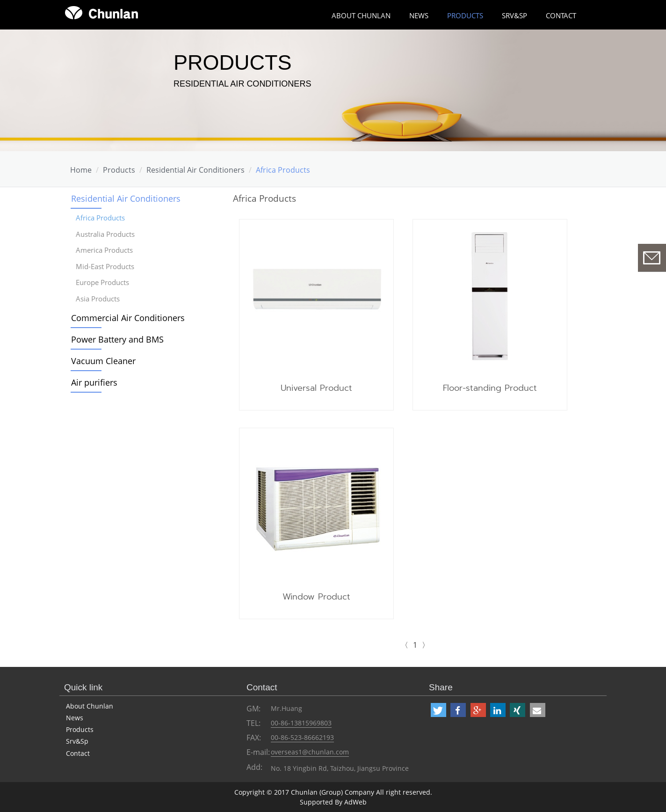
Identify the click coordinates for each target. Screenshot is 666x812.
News (419, 15)
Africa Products (283, 170)
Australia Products (105, 234)
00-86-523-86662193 (302, 737)
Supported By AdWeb (333, 802)
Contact (561, 15)
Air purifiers (94, 382)
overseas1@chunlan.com (310, 752)
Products (465, 15)
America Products (104, 250)
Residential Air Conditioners (195, 170)
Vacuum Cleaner (103, 361)
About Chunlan (90, 706)
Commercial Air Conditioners (128, 318)
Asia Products (98, 299)
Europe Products (102, 282)
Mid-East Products (105, 266)
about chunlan (361, 15)
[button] (438, 710)
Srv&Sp (514, 15)
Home (81, 170)
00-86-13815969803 (301, 723)
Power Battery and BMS (117, 339)
